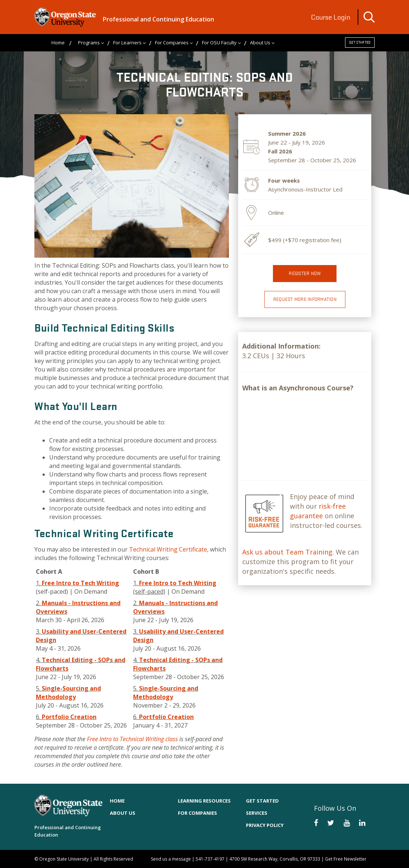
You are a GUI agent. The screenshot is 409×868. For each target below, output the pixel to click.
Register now (305, 273)
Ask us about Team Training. (288, 552)
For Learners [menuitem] (127, 43)
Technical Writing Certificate (168, 549)
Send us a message (171, 859)
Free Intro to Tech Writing (80, 583)
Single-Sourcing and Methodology (68, 693)
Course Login (331, 17)
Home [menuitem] (58, 43)
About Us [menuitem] (260, 43)
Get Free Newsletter (346, 859)
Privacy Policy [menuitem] (265, 825)
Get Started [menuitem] (262, 801)
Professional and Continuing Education (158, 19)
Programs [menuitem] (89, 43)
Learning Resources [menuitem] (204, 801)
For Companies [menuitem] (172, 43)
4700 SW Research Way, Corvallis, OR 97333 (275, 859)
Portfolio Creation (69, 717)
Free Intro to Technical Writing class (132, 739)
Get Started (360, 42)
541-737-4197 (210, 859)
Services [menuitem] (257, 813)
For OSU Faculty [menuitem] (219, 43)
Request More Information (305, 299)
